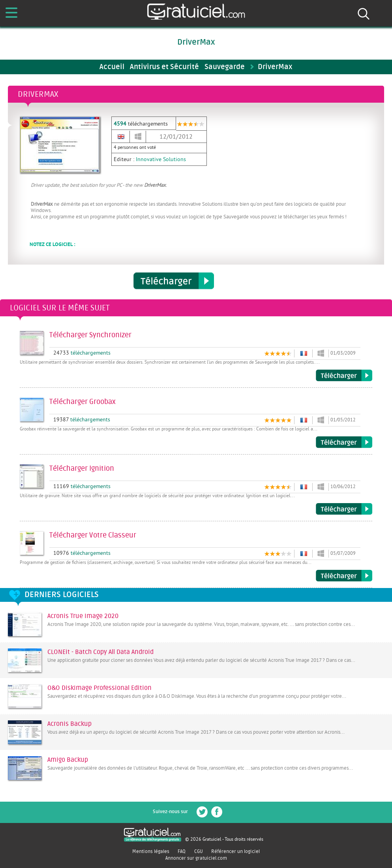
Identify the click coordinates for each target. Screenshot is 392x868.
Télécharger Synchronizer (344, 376)
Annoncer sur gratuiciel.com (196, 858)
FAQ (182, 851)
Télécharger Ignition (344, 509)
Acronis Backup (69, 724)
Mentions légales (151, 851)
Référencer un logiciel (235, 851)
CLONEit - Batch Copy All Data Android (100, 652)
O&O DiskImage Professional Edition (99, 688)
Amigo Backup (68, 760)
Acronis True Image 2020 (83, 616)
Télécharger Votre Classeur (344, 576)
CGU (199, 851)
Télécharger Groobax (344, 442)
